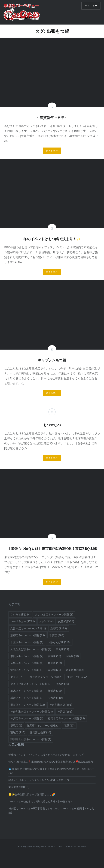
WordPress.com (77, 846)
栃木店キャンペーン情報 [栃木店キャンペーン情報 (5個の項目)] (27, 691)
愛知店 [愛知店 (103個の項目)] (55, 663)
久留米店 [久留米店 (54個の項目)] (66, 621)
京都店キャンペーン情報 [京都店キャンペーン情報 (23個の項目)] (28, 635)
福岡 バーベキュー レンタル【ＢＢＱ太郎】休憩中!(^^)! (39, 780)
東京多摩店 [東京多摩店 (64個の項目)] (75, 670)
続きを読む (52, 151)
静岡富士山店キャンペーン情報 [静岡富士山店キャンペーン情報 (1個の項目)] (31, 739)
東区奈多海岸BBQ (19, 787)
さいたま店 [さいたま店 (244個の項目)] (20, 614)
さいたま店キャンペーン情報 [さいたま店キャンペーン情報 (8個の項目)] (54, 614)
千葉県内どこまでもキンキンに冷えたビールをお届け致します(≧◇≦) (46, 755)
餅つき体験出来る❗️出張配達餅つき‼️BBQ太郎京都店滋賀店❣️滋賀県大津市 (51, 762)
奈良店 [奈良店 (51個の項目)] (62, 649)
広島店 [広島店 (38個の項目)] (72, 656)
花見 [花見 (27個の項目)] (69, 725)
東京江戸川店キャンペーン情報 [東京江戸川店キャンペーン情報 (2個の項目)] (31, 684)
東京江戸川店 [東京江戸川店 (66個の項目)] (78, 677)
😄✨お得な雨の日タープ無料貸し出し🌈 (32, 794)
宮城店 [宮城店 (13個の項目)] (54, 656)
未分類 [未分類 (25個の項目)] (54, 670)
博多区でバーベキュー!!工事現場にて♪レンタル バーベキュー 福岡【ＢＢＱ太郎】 (51, 810)
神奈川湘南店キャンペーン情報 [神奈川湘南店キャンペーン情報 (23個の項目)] (32, 711)
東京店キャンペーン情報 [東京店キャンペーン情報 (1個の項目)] (46, 677)
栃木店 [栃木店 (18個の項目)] (62, 684)
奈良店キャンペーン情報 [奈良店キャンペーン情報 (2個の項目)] (27, 656)
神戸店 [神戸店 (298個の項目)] (65, 711)
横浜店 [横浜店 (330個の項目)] (55, 691)
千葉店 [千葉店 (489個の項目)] (57, 635)
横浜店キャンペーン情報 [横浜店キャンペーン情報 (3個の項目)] (27, 698)
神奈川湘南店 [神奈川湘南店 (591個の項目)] (61, 705)
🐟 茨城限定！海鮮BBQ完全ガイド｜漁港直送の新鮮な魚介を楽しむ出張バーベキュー (51, 771)
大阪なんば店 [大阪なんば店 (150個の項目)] (59, 642)
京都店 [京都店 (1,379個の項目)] (59, 628)
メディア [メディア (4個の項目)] (46, 621)
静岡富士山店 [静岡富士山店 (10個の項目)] (40, 732)
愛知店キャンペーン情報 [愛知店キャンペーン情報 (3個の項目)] (27, 670)
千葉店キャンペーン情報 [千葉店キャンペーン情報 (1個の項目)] (27, 642)
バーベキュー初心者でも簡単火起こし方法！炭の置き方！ (41, 801)
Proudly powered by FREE (32, 846)
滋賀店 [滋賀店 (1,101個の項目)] (56, 698)
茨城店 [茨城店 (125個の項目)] (18, 732)
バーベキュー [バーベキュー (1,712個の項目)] (23, 621)
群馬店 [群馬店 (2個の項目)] (16, 725)
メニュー (92, 6)
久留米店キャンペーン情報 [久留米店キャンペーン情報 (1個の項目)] (28, 628)
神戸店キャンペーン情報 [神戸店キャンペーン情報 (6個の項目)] (27, 718)
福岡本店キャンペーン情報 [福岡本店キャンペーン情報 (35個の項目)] (66, 718)
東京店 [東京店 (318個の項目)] (18, 677)
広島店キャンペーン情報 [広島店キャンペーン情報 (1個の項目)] (27, 663)
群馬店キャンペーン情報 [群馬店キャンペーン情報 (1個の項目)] (43, 725)
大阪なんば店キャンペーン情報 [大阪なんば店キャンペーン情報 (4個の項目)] (31, 649)
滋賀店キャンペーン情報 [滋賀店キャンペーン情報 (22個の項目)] (28, 705)
